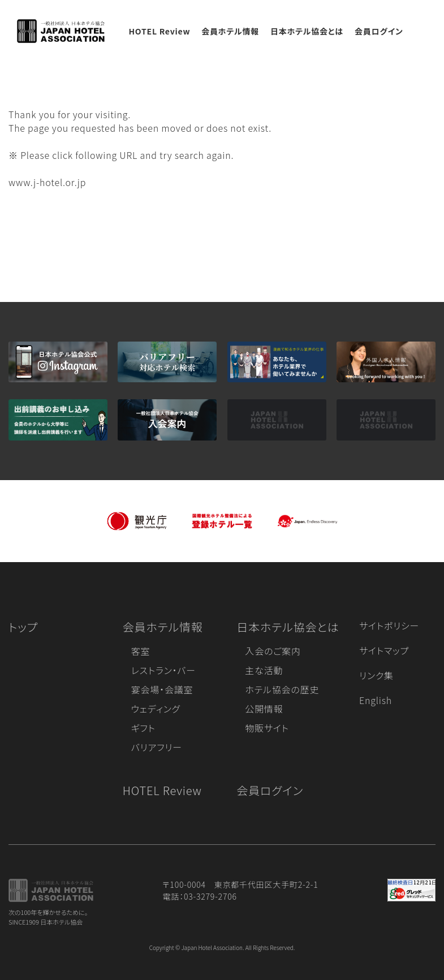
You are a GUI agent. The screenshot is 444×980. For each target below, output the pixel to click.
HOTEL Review (159, 31)
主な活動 (264, 670)
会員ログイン (379, 31)
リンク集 (376, 675)
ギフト (143, 728)
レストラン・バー (163, 670)
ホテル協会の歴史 (282, 689)
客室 (141, 651)
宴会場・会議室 (162, 689)
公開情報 (264, 709)
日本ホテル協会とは (307, 31)
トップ (23, 627)
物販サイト (267, 728)
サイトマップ (384, 650)
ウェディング (156, 709)
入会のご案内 (273, 651)
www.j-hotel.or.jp (47, 182)
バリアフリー (157, 747)
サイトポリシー (389, 625)
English (376, 700)
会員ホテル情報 (230, 31)
